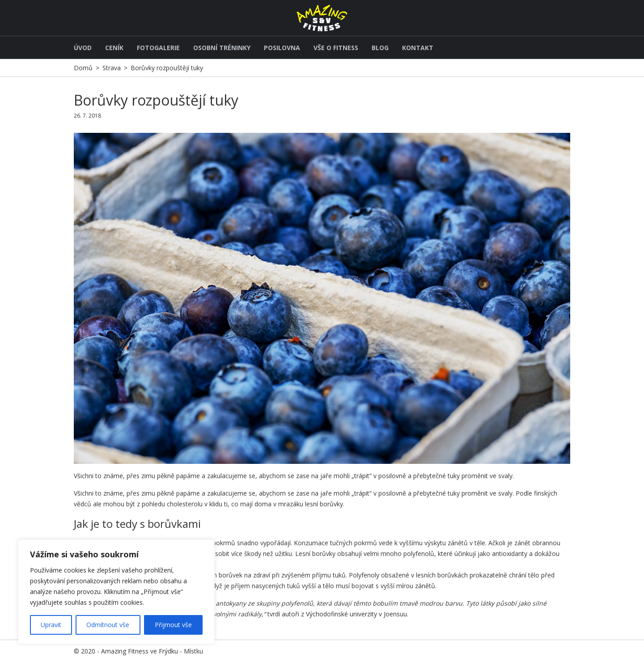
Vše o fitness (336, 48)
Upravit (51, 625)
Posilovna (282, 48)
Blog (380, 48)
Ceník (114, 48)
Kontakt (418, 48)
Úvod (83, 48)
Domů (83, 68)
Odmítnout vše (108, 625)
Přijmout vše (173, 625)
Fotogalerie (158, 48)
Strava (112, 68)
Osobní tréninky (222, 48)
